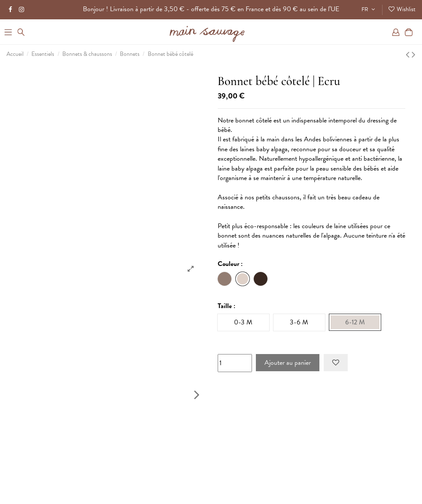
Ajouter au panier (288, 363)
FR (369, 9)
